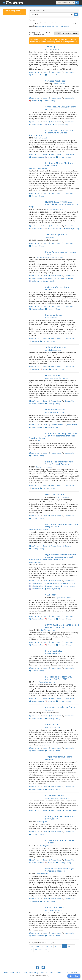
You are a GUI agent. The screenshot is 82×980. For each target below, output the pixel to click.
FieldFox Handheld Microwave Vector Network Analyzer (59, 463)
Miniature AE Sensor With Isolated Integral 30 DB (61, 526)
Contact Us (44, 972)
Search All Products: (38, 11)
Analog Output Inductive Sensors (61, 707)
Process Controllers (55, 907)
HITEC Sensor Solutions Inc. (55, 412)
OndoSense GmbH (36, 562)
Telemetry (50, 46)
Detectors (50, 26)
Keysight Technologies (44, 467)
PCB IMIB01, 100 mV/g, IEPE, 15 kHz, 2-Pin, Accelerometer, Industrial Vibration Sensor (54, 436)
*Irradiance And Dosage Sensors (60, 107)
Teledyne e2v (50, 237)
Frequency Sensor (54, 315)
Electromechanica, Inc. (53, 654)
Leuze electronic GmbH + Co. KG (57, 378)
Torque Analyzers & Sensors (59, 757)
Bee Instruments (42, 874)
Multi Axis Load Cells (55, 410)
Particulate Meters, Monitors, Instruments (59, 164)
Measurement (41, 26)
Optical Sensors (53, 375)
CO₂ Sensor (51, 595)
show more (46, 745)
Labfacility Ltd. (42, 822)
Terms (59, 972)
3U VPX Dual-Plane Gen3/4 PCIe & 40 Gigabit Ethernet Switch (62, 626)
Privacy (52, 972)
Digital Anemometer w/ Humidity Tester (61, 253)
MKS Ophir (49, 110)
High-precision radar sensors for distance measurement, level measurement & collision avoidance (53, 557)
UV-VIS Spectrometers (56, 494)
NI (39, 441)
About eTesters (15, 972)
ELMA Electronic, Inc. (48, 630)
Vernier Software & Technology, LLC (58, 798)
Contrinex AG (50, 710)
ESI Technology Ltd (52, 49)
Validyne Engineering (41, 138)
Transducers (65, 26)
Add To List (35, 72)
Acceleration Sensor (55, 795)
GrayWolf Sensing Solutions (39, 168)
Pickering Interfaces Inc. (47, 682)
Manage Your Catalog (30, 972)
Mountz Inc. (49, 290)
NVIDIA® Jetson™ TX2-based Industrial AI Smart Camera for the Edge (54, 204)
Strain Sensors (52, 724)
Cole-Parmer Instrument (54, 910)
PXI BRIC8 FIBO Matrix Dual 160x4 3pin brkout (61, 842)
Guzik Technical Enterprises (39, 529)
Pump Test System (54, 651)
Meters (57, 26)
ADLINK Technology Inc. (55, 209)
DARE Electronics (51, 318)
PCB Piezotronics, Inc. (53, 727)
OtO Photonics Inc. (63, 497)
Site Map (74, 972)
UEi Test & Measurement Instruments (50, 257)
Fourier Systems (59, 84)
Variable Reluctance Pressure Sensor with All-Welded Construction (51, 133)
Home (6, 972)
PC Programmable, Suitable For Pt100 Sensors (60, 818)
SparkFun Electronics (64, 598)
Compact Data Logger (56, 81)
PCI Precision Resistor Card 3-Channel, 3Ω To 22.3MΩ (59, 678)
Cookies (66, 972)
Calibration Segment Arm (57, 287)
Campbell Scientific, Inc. (53, 350)
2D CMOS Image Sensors (57, 235)
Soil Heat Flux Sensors (56, 347)
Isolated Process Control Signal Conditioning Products (60, 870)
